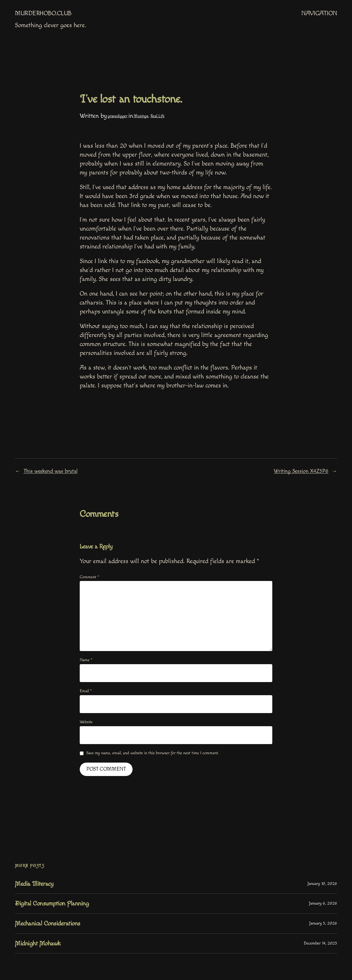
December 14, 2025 (320, 943)
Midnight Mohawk (38, 943)
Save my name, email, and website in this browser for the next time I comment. (153, 753)
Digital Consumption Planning (52, 904)
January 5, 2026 (323, 923)
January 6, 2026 (323, 903)
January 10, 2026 (322, 884)
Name (86, 660)
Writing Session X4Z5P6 (301, 471)
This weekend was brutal (51, 471)
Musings (141, 116)
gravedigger (118, 116)
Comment (89, 577)
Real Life (157, 116)
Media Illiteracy (34, 884)
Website (86, 722)
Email (86, 691)
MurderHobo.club (43, 13)
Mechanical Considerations (48, 923)
